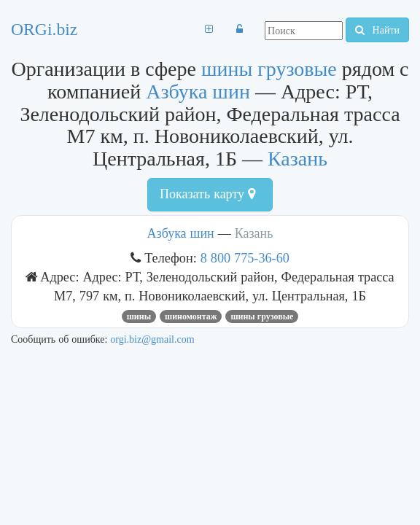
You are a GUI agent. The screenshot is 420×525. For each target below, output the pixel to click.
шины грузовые (269, 69)
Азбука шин (198, 92)
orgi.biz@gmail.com (152, 339)
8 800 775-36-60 (245, 258)
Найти (377, 30)
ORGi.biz (44, 29)
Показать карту (207, 194)
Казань (297, 159)
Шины (139, 316)
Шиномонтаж (191, 316)
